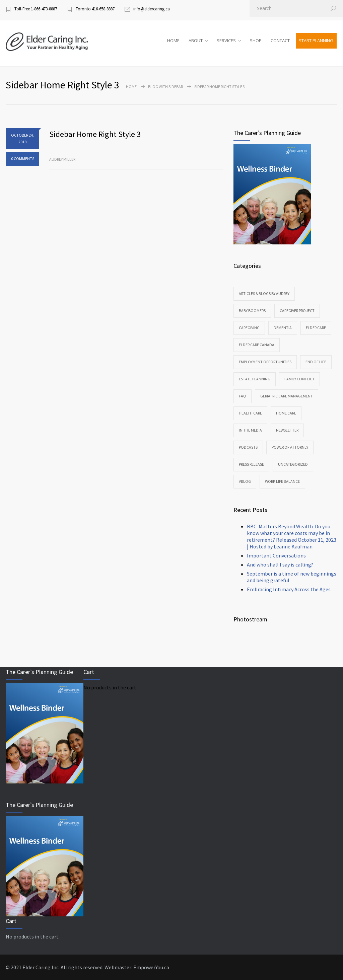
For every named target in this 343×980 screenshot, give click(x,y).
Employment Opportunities (265, 362)
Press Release (251, 464)
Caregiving (249, 328)
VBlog (245, 481)
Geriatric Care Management (287, 396)
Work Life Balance (282, 481)
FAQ (243, 396)
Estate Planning (255, 379)
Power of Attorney (290, 447)
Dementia (283, 328)
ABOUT (196, 41)
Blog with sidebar (165, 87)
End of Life (316, 362)
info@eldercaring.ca (152, 9)
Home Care (286, 413)
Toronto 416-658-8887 (95, 9)
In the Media (250, 430)
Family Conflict (299, 379)
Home (131, 87)
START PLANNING (316, 41)
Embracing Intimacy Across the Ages (289, 589)
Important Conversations (276, 555)
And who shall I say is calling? (280, 564)
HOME (173, 41)
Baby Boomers (252, 311)
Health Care (250, 413)
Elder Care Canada (257, 345)
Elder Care (316, 328)
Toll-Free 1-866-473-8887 (36, 9)
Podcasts (248, 447)
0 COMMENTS (23, 159)
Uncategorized (293, 464)
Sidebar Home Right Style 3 (95, 134)
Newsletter (287, 430)
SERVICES (226, 41)
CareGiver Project (297, 311)
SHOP (256, 41)
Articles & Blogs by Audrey (264, 293)
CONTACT (280, 41)
